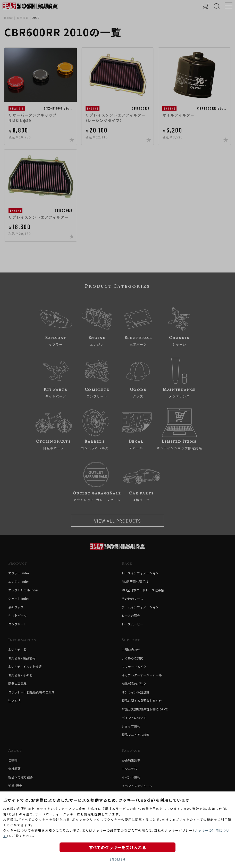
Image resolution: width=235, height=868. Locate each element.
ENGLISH (117, 859)
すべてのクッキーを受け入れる (117, 847)
